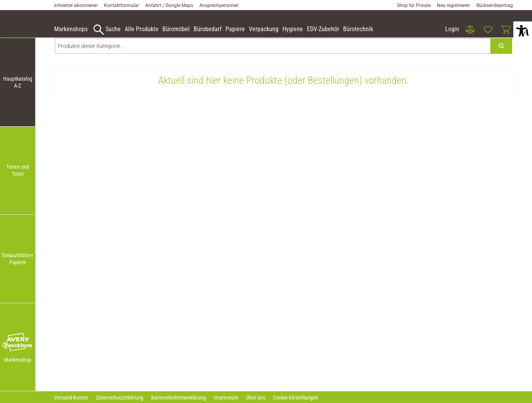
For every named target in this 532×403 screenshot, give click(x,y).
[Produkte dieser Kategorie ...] (273, 61)
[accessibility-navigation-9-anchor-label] (71, 30)
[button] (18, 343)
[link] (470, 30)
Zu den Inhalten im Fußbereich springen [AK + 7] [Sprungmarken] (0, 0)
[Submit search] (501, 61)
